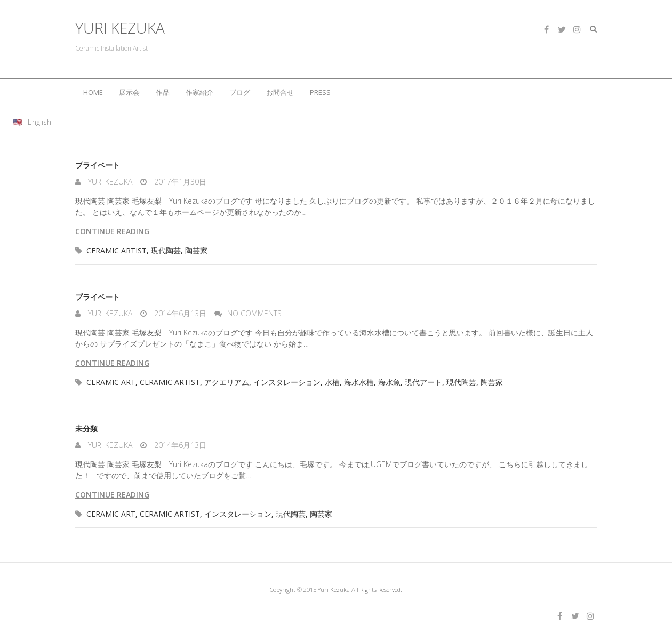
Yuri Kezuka (109, 182)
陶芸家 (196, 250)
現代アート (423, 382)
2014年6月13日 (179, 313)
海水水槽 (359, 382)
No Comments (254, 313)
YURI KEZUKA (120, 28)
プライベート (98, 165)
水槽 (332, 382)
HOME (93, 92)
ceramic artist (117, 250)
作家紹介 (199, 92)
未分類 (86, 428)
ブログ (240, 92)
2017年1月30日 (179, 182)
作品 (163, 92)
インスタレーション (287, 382)
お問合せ (280, 92)
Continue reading (112, 231)
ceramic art (111, 382)
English (39, 122)
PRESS (320, 92)
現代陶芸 (166, 250)
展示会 (129, 92)
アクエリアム (227, 382)
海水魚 (389, 382)
